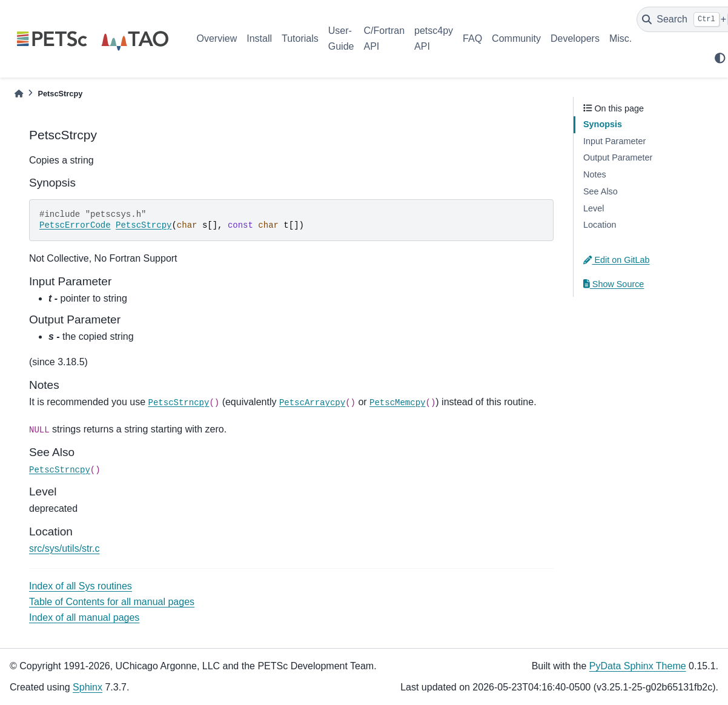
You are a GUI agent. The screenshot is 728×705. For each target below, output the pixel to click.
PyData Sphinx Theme (638, 666)
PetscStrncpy (179, 403)
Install (259, 38)
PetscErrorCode (75, 225)
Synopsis (603, 124)
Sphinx (88, 687)
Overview (217, 38)
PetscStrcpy (144, 225)
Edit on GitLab (617, 260)
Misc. (620, 38)
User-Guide (341, 38)
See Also (601, 191)
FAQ (472, 38)
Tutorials (300, 38)
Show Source (614, 284)
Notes (595, 174)
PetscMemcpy (397, 403)
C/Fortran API (384, 38)
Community (516, 38)
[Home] (19, 94)
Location (600, 225)
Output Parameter (618, 157)
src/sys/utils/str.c (64, 548)
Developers (575, 38)
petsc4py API (434, 38)
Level (594, 208)
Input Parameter (614, 141)
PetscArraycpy (312, 403)
